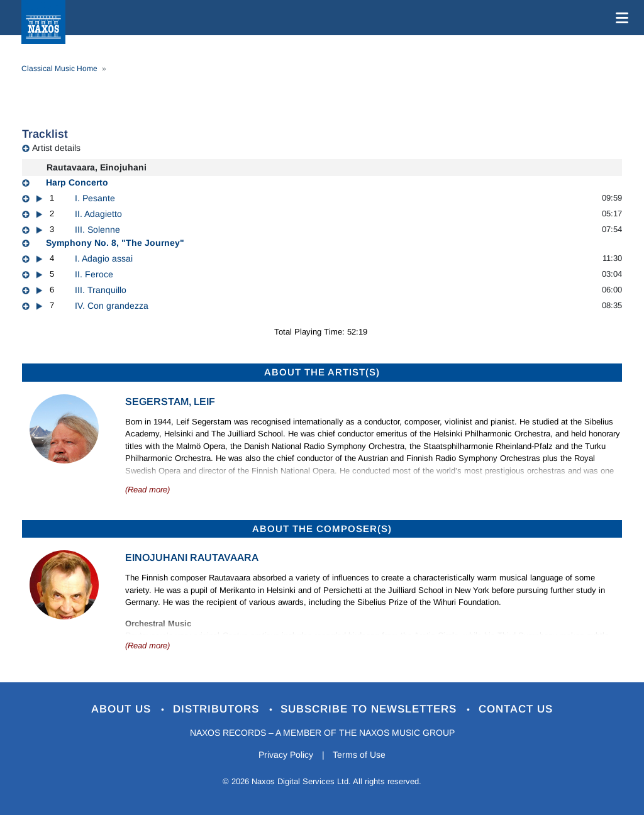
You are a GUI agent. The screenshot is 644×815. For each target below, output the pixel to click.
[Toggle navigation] (619, 18)
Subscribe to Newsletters (371, 709)
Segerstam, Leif (170, 402)
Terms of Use (360, 755)
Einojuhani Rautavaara (192, 557)
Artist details (56, 148)
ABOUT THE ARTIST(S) (322, 372)
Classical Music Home (59, 69)
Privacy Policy (286, 755)
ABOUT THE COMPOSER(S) (322, 529)
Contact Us (516, 709)
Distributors (218, 709)
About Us (123, 709)
